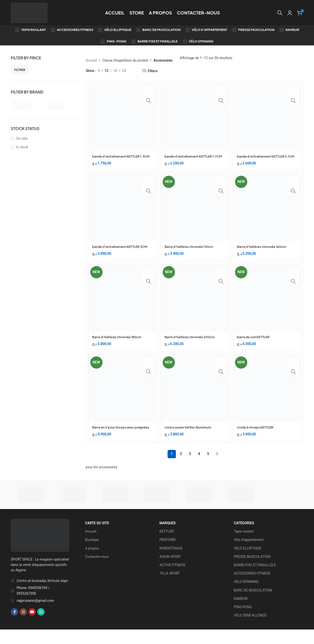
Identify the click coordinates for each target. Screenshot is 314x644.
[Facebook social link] (14, 626)
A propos (92, 563)
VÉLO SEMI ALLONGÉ (250, 630)
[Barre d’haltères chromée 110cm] (195, 212)
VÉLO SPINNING (246, 596)
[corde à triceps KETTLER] (267, 398)
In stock (22, 147)
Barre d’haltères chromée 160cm (264, 251)
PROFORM (167, 554)
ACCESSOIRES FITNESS (252, 588)
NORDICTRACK (171, 563)
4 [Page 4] (199, 468)
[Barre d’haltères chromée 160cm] (267, 212)
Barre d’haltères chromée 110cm (191, 251)
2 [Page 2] (181, 468)
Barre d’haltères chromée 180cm (119, 346)
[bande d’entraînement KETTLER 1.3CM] (122, 117)
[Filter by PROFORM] (61, 105)
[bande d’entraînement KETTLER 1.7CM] (195, 117)
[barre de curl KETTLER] (267, 308)
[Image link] (40, 549)
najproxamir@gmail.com (35, 615)
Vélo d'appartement (249, 554)
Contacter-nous (97, 571)
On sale (22, 138)
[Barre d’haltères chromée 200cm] (195, 308)
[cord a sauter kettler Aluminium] (195, 398)
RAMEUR (241, 613)
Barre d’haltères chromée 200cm (192, 346)
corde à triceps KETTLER (257, 437)
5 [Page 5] (208, 468)
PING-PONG (243, 621)
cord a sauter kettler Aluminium (190, 437)
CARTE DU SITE (97, 537)
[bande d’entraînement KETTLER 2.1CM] (267, 117)
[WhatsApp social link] (41, 626)
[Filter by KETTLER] (27, 105)
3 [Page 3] (190, 468)
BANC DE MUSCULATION (253, 604)
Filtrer (20, 70)
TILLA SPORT (170, 588)
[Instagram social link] (23, 626)
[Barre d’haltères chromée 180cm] (122, 308)
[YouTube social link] (32, 626)
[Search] (280, 13)
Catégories (244, 537)
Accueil (92, 60)
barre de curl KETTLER (255, 346)
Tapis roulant (244, 546)
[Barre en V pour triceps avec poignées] (122, 398)
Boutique (92, 554)
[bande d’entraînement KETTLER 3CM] (122, 212)
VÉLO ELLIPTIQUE (248, 563)
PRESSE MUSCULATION (252, 571)
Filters (152, 71)
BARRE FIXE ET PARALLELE (255, 579)
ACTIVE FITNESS (172, 579)
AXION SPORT (170, 571)
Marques (168, 537)
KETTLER (167, 546)
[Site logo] (29, 13)
